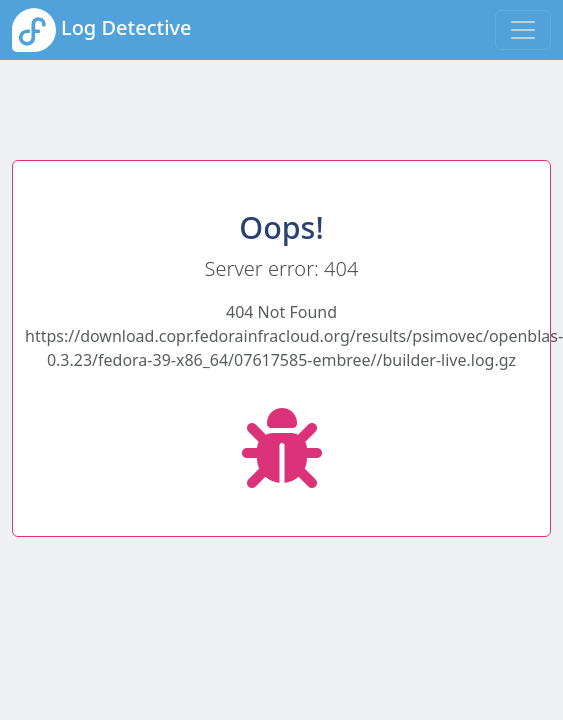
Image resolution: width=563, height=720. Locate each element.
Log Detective (102, 30)
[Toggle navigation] (523, 30)
